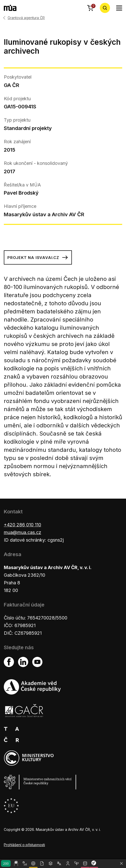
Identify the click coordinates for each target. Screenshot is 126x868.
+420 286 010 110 (22, 525)
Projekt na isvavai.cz (38, 257)
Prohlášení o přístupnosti (24, 845)
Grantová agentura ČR (26, 18)
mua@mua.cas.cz (22, 532)
